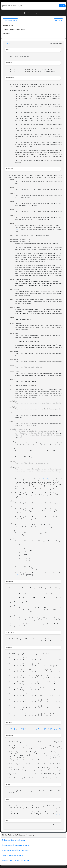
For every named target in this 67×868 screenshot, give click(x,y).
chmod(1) (46, 479)
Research (58, 20)
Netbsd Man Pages (10, 20)
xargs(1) (37, 729)
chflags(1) (13, 729)
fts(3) (18, 229)
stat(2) (17, 575)
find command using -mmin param (14, 840)
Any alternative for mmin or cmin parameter (17, 860)
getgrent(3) (58, 729)
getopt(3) (60, 814)
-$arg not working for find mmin (13, 855)
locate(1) (29, 729)
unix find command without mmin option (16, 850)
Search (62, 6)
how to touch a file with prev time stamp (15, 845)
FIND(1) (8, 43)
